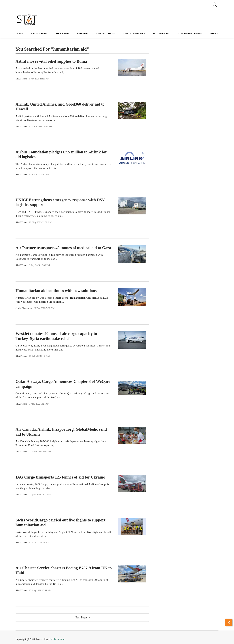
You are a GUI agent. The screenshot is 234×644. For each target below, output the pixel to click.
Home (19, 33)
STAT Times (21, 79)
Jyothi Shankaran (24, 308)
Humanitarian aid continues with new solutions (56, 291)
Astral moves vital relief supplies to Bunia (51, 61)
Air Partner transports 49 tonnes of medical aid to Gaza (63, 248)
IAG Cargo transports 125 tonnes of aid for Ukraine (60, 477)
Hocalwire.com (57, 639)
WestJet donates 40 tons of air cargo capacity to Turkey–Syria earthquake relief (56, 336)
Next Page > (82, 617)
